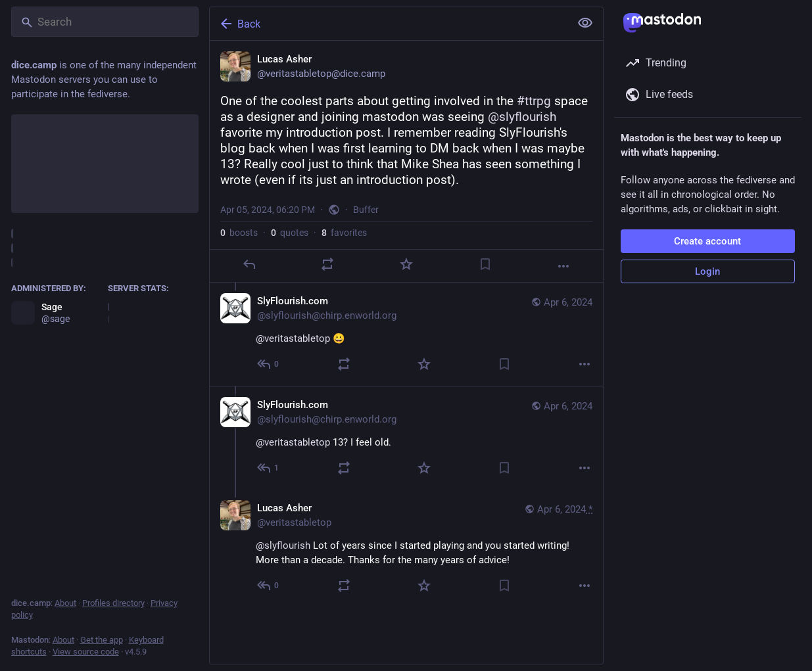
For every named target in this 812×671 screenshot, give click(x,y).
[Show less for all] (585, 23)
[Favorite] (406, 264)
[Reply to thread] (269, 364)
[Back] (389, 24)
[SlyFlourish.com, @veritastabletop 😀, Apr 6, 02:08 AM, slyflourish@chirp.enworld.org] (406, 334)
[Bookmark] (485, 264)
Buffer (366, 210)
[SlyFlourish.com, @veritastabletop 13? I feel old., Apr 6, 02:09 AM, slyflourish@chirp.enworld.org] (406, 438)
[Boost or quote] (327, 264)
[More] (563, 266)
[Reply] (249, 264)
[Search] (105, 22)
